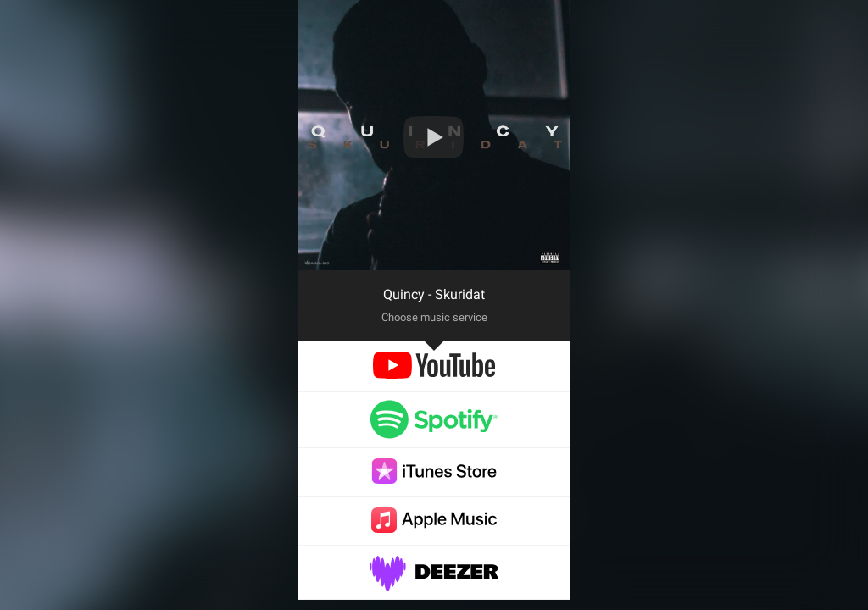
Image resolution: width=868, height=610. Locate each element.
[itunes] (434, 479)
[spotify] (434, 431)
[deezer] (434, 582)
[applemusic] (434, 528)
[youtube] (434, 374)
